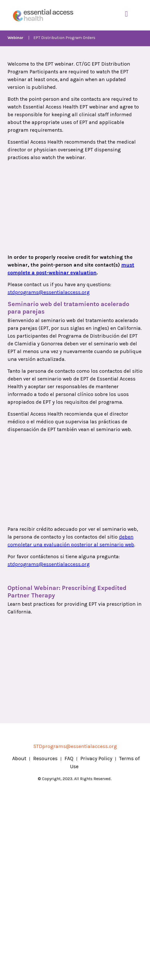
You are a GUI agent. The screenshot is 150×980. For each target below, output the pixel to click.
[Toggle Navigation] (126, 14)
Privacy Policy (96, 759)
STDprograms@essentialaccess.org (75, 746)
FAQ (69, 759)
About (19, 759)
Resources (45, 759)
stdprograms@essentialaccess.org (49, 292)
